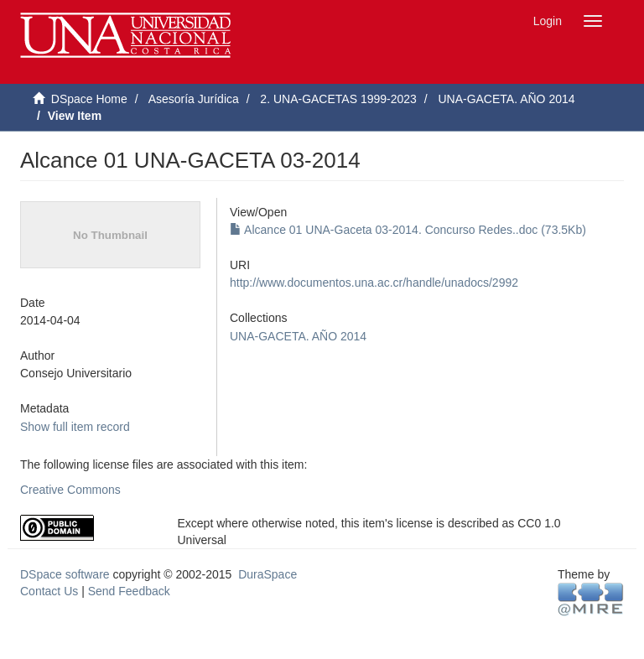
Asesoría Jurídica (194, 99)
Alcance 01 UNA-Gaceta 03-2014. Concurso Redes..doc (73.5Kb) (408, 230)
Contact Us (49, 591)
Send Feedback (129, 591)
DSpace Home (89, 99)
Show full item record (75, 427)
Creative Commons (70, 490)
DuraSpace (267, 574)
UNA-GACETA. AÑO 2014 (506, 99)
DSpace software (65, 574)
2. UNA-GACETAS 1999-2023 (338, 99)
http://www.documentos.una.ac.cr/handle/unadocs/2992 (374, 283)
